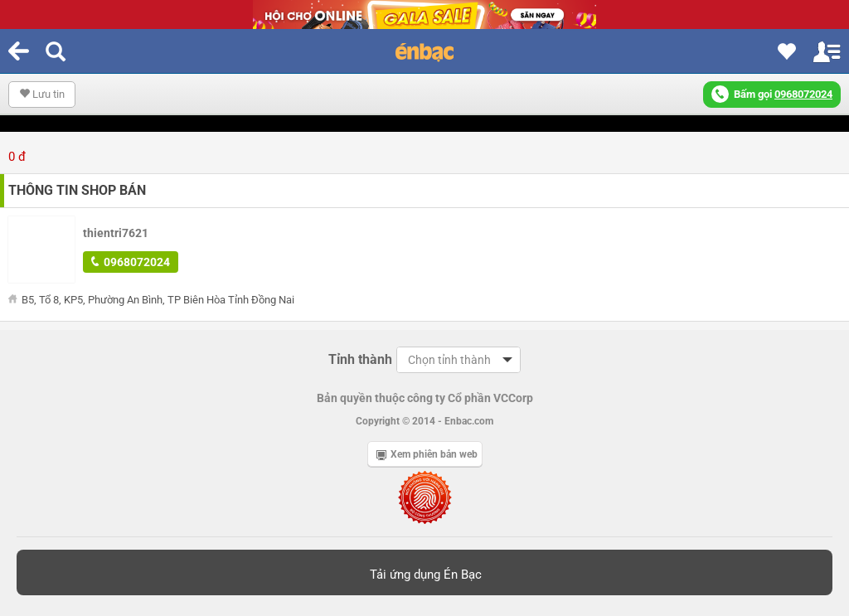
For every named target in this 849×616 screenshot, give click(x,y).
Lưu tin (42, 94)
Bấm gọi (772, 94)
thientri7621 (116, 233)
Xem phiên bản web (427, 454)
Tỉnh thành (360, 359)
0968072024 (131, 262)
